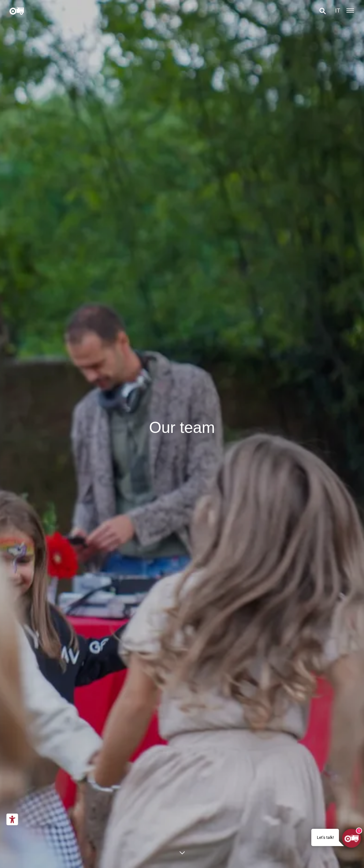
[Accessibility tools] (12, 819)
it (338, 11)
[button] (323, 11)
